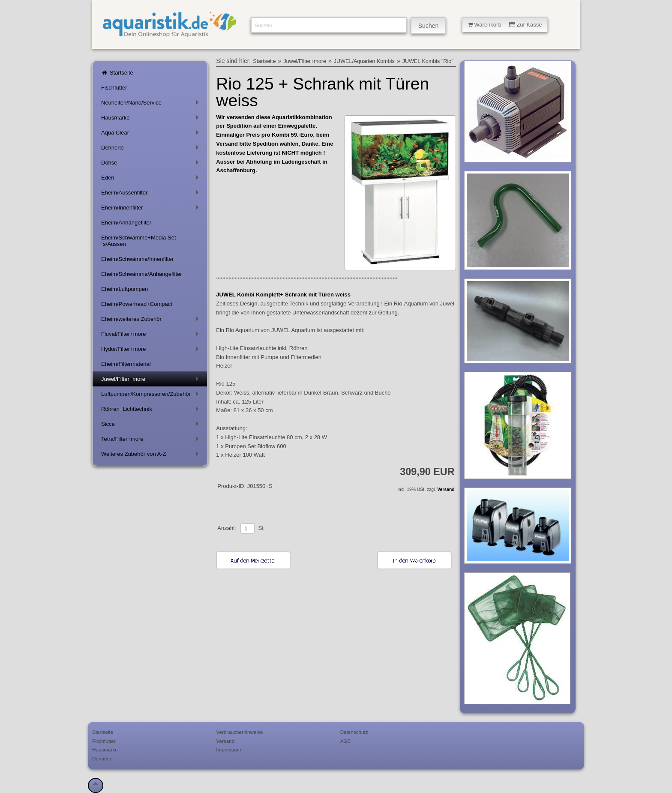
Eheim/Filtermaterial (126, 364)
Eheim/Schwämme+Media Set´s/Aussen (139, 241)
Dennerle (151, 149)
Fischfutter (114, 88)
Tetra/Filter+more (151, 441)
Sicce (151, 426)
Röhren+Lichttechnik (151, 411)
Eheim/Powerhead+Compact (137, 304)
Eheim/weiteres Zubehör (151, 321)
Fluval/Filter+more (151, 336)
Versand (446, 489)
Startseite (117, 73)
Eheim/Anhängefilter (126, 223)
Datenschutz (354, 732)
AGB (346, 741)
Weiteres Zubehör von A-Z (151, 456)
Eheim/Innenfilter (151, 209)
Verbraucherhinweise (239, 732)
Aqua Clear (151, 134)
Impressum (228, 750)
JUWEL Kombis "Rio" (428, 61)
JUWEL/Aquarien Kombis (364, 61)
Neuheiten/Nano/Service (151, 104)
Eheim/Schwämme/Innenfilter (137, 259)
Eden (151, 179)
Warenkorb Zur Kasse (505, 25)
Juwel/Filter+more (151, 381)
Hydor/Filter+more (151, 351)
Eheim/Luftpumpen (124, 289)
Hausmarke (151, 119)
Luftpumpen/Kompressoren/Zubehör (151, 396)
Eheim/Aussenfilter (151, 194)
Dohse (151, 164)
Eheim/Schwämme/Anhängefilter (142, 274)
